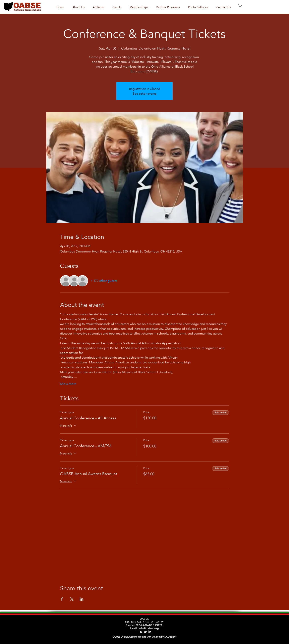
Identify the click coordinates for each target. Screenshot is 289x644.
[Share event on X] (72, 599)
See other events (145, 94)
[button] (118, 7)
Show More (68, 384)
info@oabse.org (149, 628)
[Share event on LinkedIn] (82, 599)
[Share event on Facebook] (62, 599)
